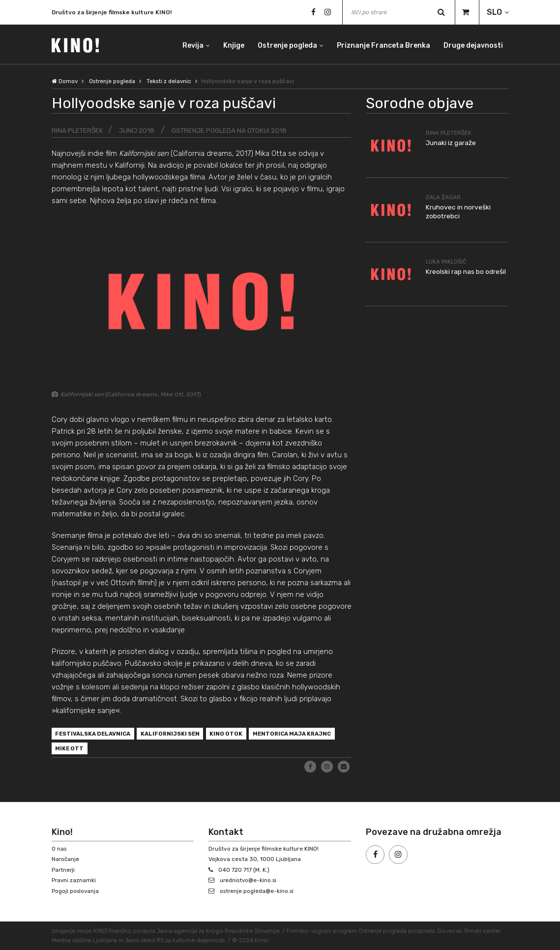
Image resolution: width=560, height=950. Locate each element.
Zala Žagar (444, 197)
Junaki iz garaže (451, 143)
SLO (494, 12)
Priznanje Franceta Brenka (383, 44)
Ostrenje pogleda (286, 44)
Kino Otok (236, 735)
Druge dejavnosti (473, 44)
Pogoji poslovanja (76, 891)
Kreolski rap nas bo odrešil (466, 271)
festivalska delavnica (96, 735)
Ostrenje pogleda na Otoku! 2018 (234, 131)
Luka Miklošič (447, 261)
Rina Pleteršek (78, 131)
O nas (59, 849)
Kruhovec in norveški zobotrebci (458, 212)
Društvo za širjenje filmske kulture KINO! (112, 13)
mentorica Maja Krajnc (97, 750)
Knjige (232, 44)
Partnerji (64, 870)
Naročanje (66, 860)
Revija (191, 44)
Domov (65, 81)
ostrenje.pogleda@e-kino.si (259, 891)
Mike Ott (165, 750)
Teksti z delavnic (173, 81)
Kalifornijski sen (177, 735)
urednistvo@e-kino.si (250, 881)
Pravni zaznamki (74, 881)
